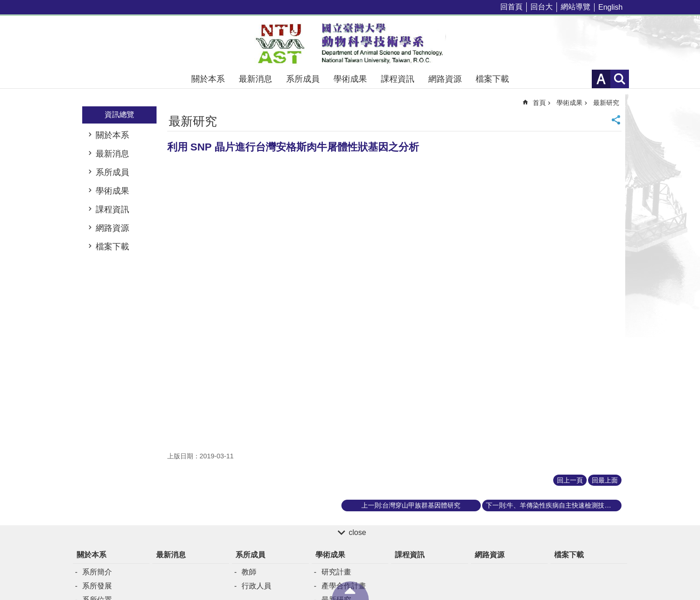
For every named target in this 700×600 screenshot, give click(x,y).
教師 (249, 572)
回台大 (542, 7)
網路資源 (445, 79)
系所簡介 (97, 572)
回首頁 (511, 7)
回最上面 (605, 480)
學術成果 (350, 79)
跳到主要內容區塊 (5, 5)
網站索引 (620, 79)
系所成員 (303, 79)
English (610, 7)
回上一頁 (570, 480)
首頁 (539, 103)
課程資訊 (398, 79)
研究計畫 (336, 572)
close (357, 532)
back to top (350, 591)
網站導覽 (576, 7)
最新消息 (255, 79)
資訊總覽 (119, 114)
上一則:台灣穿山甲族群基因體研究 (411, 505)
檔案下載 (492, 79)
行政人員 (256, 586)
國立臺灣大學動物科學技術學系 (350, 43)
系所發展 (97, 586)
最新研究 (606, 103)
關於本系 (208, 79)
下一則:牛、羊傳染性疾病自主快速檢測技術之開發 (554, 505)
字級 (601, 79)
